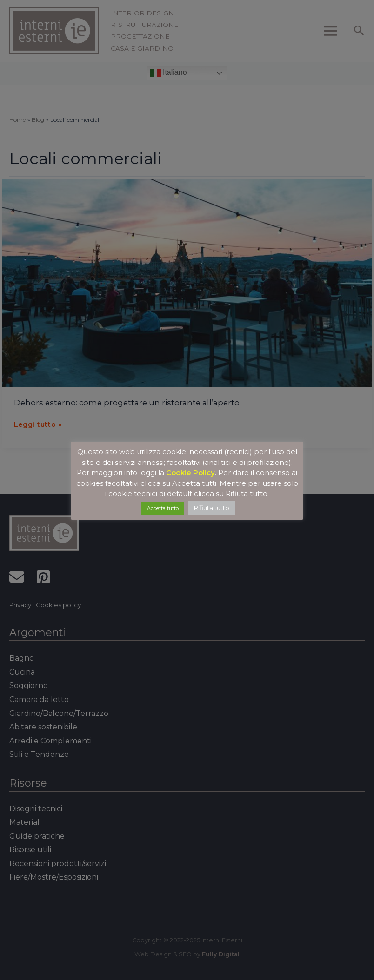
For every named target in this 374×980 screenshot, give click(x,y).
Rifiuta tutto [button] (212, 508)
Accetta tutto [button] (163, 508)
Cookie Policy (190, 473)
